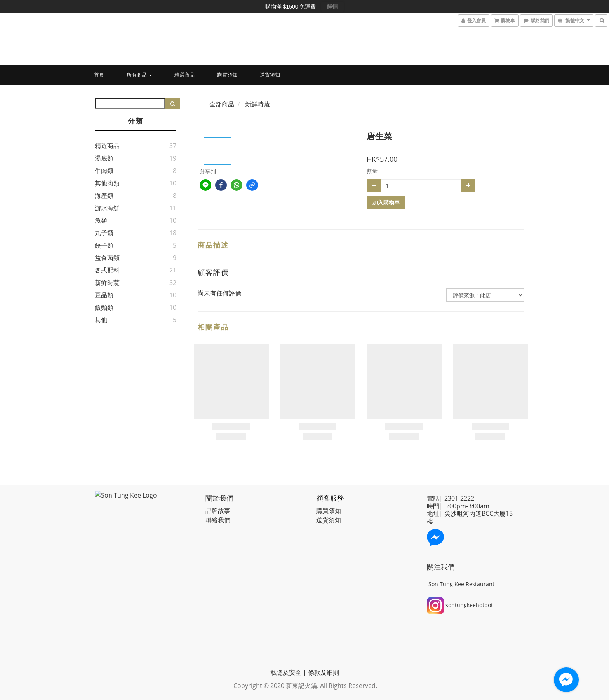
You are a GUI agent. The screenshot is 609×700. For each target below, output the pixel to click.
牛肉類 (104, 171)
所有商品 (139, 75)
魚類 (101, 220)
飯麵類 (104, 307)
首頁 (99, 75)
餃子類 (104, 245)
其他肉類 (107, 183)
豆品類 (104, 295)
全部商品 (222, 104)
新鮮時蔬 (107, 283)
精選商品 (184, 75)
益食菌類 (107, 258)
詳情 (332, 7)
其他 (101, 320)
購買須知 (227, 75)
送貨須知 (270, 75)
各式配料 (107, 270)
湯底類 (104, 158)
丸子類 (104, 233)
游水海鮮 (107, 208)
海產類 (104, 196)
